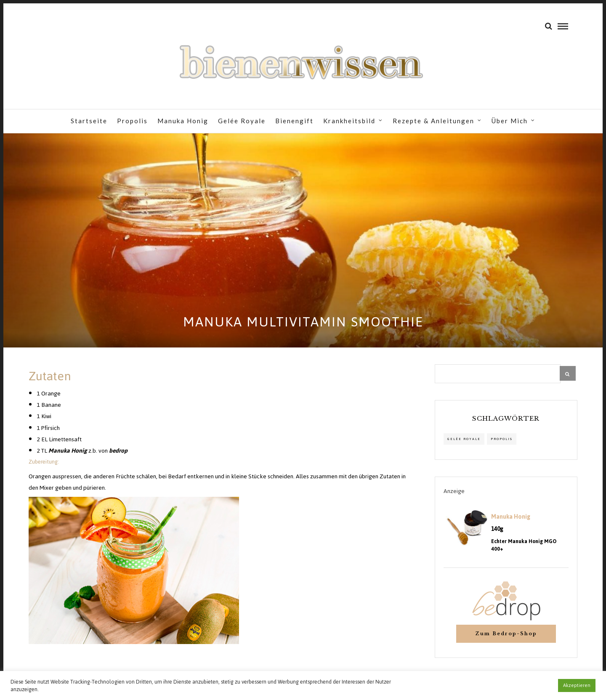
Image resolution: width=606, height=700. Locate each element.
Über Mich (510, 121)
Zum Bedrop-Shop (506, 634)
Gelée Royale (242, 121)
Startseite (89, 121)
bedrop (118, 451)
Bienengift (294, 121)
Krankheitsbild (349, 121)
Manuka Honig (183, 121)
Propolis (132, 121)
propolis (502, 439)
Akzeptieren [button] (577, 685)
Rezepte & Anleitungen (433, 121)
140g (497, 529)
